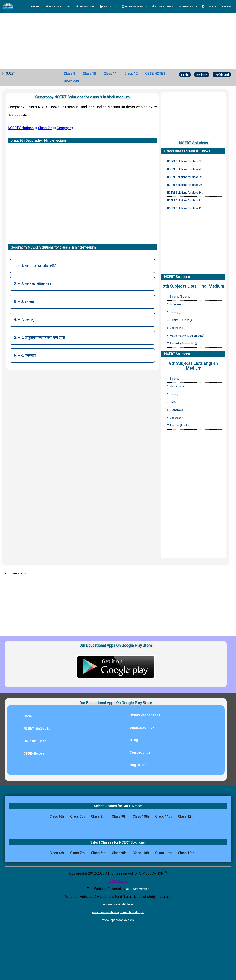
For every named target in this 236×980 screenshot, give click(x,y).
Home (28, 716)
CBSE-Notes (34, 754)
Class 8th (98, 816)
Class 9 (70, 74)
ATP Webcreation (138, 889)
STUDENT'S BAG (163, 6)
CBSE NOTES (108, 6)
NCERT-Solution (38, 729)
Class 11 (110, 74)
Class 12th (186, 816)
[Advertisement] (118, 40)
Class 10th (141, 816)
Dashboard (222, 75)
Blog (134, 740)
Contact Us (140, 753)
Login (185, 75)
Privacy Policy (118, 881)
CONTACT (209, 6)
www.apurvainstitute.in (118, 904)
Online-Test (35, 741)
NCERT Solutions (21, 128)
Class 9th (45, 128)
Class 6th (57, 816)
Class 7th (77, 816)
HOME (35, 6)
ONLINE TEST (85, 6)
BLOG (226, 6)
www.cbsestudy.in (132, 912)
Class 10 (89, 74)
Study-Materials (145, 715)
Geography (65, 128)
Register (202, 75)
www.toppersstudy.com (118, 920)
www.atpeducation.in (105, 912)
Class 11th (163, 816)
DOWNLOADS (188, 6)
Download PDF (142, 728)
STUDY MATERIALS (134, 6)
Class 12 (131, 74)
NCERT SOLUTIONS (58, 6)
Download (71, 81)
